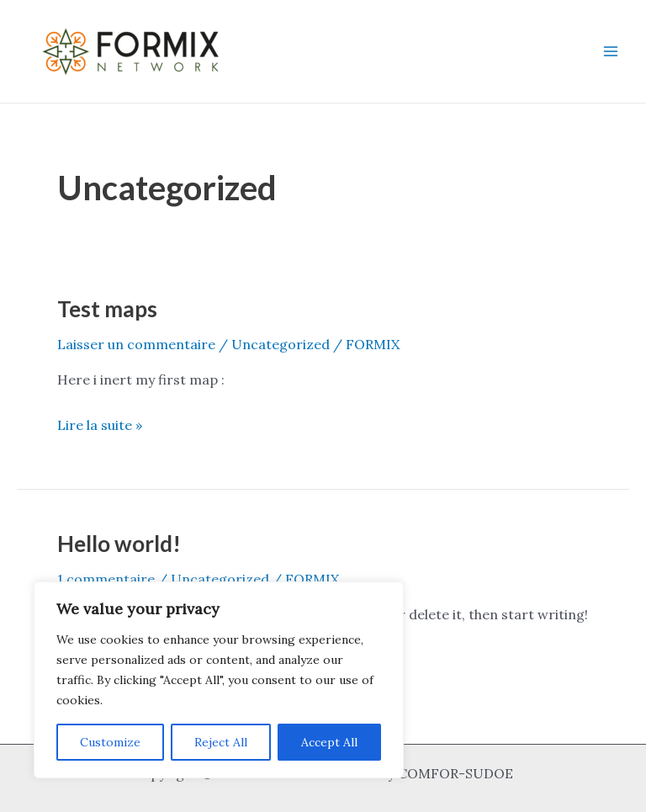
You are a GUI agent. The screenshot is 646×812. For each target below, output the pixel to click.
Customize (110, 742)
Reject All (221, 742)
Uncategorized (281, 344)
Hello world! (119, 544)
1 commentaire (106, 579)
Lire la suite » (100, 423)
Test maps (107, 309)
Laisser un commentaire (136, 344)
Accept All (329, 742)
